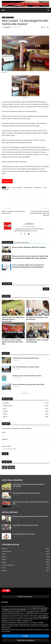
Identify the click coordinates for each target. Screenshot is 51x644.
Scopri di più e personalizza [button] (25, 640)
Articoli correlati (7, 243)
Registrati (11, 467)
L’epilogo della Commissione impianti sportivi (26, 358)
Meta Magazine (38, 187)
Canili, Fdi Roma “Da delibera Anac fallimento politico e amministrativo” (13, 319)
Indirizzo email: (6, 446)
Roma (4, 337)
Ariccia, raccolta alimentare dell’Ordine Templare (29, 247)
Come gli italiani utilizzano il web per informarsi (26, 493)
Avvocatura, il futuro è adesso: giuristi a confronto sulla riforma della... (12, 342)
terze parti (30, 612)
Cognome (5, 439)
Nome (4, 432)
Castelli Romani (10, 17)
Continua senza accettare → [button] (25, 597)
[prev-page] (3, 274)
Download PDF (7, 181)
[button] (3, 10)
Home (3, 15)
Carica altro (26, 393)
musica (45, 187)
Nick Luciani (6, 190)
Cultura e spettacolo (31, 337)
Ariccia (8, 15)
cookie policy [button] (44, 610)
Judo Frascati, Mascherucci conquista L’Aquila (26, 367)
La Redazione (7, 27)
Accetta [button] (25, 636)
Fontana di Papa (28, 187)
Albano (4, 252)
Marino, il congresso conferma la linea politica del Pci (13, 212)
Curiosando (29, 315)
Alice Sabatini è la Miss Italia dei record (24, 534)
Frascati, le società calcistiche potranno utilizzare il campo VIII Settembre (40, 213)
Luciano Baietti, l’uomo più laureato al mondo (25, 525)
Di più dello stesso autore (21, 243)
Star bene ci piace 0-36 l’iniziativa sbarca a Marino (27, 376)
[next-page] (6, 274)
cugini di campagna (17, 187)
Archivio (4, 315)
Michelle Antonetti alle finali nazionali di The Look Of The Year (30, 516)
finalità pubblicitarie (43, 617)
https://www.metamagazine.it (29, 226)
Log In (5, 467)
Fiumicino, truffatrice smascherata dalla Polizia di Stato (28, 385)
